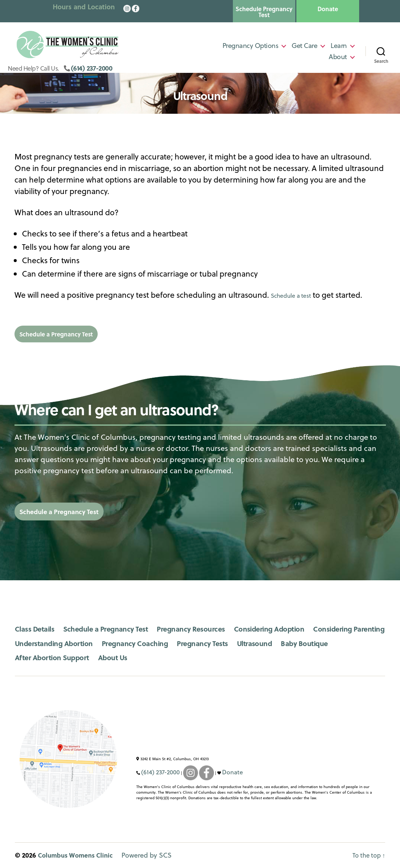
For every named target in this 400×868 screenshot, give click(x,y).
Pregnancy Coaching (234, 643)
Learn (339, 48)
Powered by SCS (154, 856)
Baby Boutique (41, 657)
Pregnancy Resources (207, 629)
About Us (183, 657)
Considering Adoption (292, 629)
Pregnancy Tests (307, 643)
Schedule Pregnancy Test (264, 12)
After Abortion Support (117, 657)
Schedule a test (298, 295)
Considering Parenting (54, 643)
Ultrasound (364, 643)
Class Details (37, 629)
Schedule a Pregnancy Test (74, 334)
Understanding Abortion (146, 643)
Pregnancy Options (251, 48)
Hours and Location (84, 7)
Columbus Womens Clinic (79, 855)
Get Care (304, 48)
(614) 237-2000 (108, 72)
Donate (328, 9)
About (338, 59)
